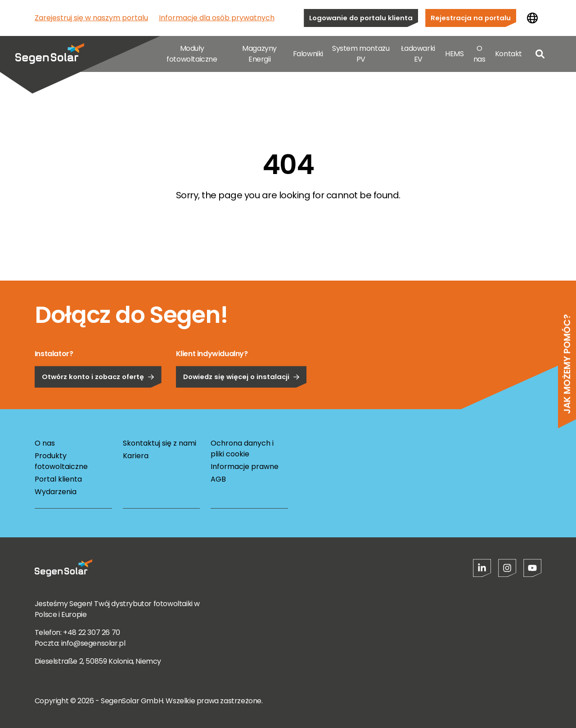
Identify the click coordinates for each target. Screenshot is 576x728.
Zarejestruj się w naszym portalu (91, 18)
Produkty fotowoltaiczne (61, 461)
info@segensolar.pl (93, 643)
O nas (479, 54)
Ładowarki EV (418, 54)
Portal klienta (58, 479)
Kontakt (508, 54)
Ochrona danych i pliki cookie (242, 449)
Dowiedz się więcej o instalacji (241, 398)
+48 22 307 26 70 (92, 632)
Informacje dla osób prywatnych (217, 18)
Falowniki (308, 54)
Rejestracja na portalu (471, 18)
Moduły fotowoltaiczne (192, 54)
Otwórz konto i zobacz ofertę (98, 398)
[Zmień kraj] (532, 18)
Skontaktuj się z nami (160, 443)
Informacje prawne (245, 467)
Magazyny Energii (259, 54)
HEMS (454, 54)
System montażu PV (361, 54)
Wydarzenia (56, 492)
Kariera (136, 456)
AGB (218, 479)
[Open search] (540, 54)
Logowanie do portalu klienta (361, 18)
